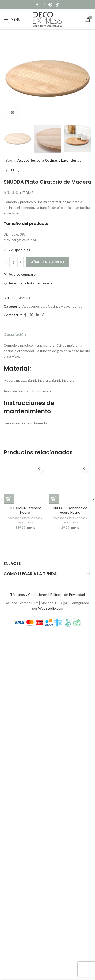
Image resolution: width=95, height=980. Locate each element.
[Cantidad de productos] (14, 262)
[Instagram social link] (43, 5)
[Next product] (19, 171)
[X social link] (31, 315)
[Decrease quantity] (7, 262)
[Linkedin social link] (38, 315)
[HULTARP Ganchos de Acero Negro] (70, 483)
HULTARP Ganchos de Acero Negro (70, 510)
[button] (9, 79)
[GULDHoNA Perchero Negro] (25, 483)
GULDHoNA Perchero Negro (25, 510)
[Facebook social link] (37, 5)
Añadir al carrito (47, 262)
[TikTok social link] (58, 5)
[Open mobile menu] (12, 19)
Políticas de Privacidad (68, 595)
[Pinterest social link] (50, 5)
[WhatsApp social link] (44, 315)
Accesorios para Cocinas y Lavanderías (49, 160)
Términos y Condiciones (29, 595)
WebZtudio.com (51, 608)
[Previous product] (7, 171)
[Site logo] (47, 19)
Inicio (8, 160)
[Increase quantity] (21, 262)
